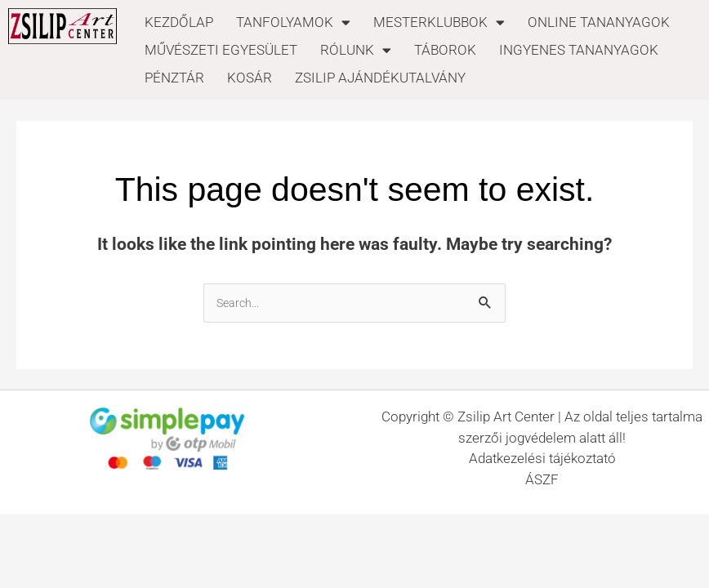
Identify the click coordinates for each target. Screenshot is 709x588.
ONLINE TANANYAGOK (599, 22)
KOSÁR (250, 78)
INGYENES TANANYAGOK (579, 50)
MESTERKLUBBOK (439, 22)
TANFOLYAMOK (293, 22)
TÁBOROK (445, 50)
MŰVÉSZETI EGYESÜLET (221, 50)
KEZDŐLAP (179, 22)
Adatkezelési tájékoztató (542, 458)
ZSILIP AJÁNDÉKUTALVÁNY (380, 78)
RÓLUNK (356, 50)
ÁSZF (542, 479)
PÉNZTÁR (174, 78)
